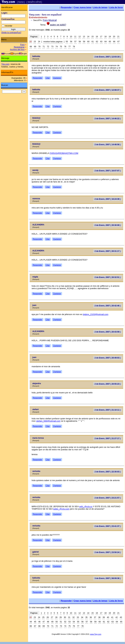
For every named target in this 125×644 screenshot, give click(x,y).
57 (75, 42)
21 (118, 37)
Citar (48, 78)
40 (108, 617)
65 (110, 42)
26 (48, 617)
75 (61, 47)
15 (92, 37)
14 (88, 37)
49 (52, 622)
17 (101, 37)
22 (31, 42)
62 (97, 42)
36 (91, 617)
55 (67, 42)
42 (117, 617)
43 (121, 617)
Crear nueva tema (82, 7)
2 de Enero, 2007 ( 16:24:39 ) (108, 199)
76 (65, 47)
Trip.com (5, 64)
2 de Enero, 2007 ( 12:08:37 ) (108, 90)
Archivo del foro (17, 49)
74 (57, 47)
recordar (9, 26)
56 (71, 42)
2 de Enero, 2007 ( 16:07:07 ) (108, 171)
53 (69, 622)
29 (61, 617)
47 (44, 622)
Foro (22, 45)
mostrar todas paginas (53, 42)
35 (86, 617)
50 (57, 622)
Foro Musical (50, 20)
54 (74, 622)
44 (31, 622)
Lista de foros (116, 7)
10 (71, 37)
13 (84, 37)
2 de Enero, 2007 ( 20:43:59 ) (108, 332)
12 (80, 37)
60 (88, 42)
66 (114, 42)
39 (104, 617)
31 (69, 617)
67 (118, 42)
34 (82, 617)
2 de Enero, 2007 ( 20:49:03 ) (108, 358)
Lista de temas (100, 7)
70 (39, 47)
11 (75, 37)
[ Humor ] (21, 2)
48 (48, 622)
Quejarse (57, 78)
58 (80, 42)
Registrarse (19, 47)
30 (65, 617)
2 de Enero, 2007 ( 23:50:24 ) (108, 552)
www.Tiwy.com (96, 634)
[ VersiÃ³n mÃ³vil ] (34, 2)
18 (105, 37)
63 (101, 42)
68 (31, 47)
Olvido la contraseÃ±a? (11, 33)
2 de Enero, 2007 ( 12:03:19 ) (108, 57)
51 (61, 622)
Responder (66, 7)
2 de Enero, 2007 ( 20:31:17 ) (108, 251)
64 (106, 42)
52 (65, 622)
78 (74, 47)
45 (35, 622)
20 (114, 37)
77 (69, 47)
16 (97, 37)
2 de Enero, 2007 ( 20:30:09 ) (108, 225)
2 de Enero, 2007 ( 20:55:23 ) (108, 384)
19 (110, 37)
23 (35, 42)
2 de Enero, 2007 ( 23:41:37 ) (108, 526)
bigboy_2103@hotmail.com (96, 314)
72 (48, 47)
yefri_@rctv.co (86, 506)
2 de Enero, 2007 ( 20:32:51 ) (108, 277)
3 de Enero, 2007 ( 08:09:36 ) (108, 578)
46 (39, 622)
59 (84, 42)
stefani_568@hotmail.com (48, 421)
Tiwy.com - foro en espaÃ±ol (45, 15)
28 (56, 617)
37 (95, 617)
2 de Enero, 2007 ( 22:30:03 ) (108, 472)
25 (43, 617)
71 (44, 47)
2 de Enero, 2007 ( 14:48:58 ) (108, 145)
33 (78, 617)
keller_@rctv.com (61, 509)
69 (35, 47)
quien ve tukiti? (58, 25)
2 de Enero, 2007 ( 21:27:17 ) (108, 438)
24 (39, 42)
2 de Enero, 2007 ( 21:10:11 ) (108, 410)
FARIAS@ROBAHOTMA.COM (64, 153)
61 (93, 42)
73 (52, 47)
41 (112, 617)
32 (73, 617)
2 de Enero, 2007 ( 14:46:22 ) (108, 119)
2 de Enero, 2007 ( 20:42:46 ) (108, 306)
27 (52, 617)
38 (99, 617)
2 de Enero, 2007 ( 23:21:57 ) (108, 498)
